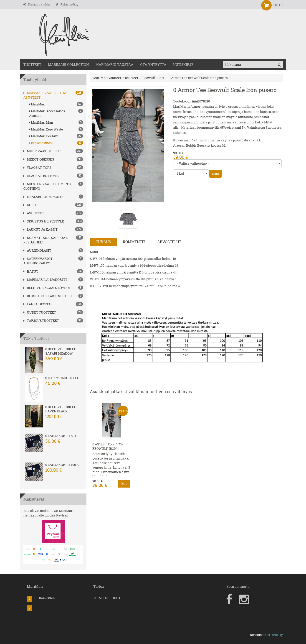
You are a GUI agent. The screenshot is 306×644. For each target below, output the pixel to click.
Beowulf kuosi (56, 143)
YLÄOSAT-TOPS (37, 167)
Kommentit (134, 242)
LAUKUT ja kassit (40, 229)
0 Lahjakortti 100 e (62, 465)
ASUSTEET (34, 213)
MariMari (56, 104)
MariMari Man (56, 122)
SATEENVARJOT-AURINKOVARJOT (39, 261)
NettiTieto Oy (273, 635)
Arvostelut (169, 242)
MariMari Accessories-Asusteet (56, 113)
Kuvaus (103, 242)
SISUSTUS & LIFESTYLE (44, 221)
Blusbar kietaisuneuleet (48, 296)
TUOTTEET (32, 65)
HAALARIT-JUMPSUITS (43, 197)
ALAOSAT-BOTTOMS (41, 176)
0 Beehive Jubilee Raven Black (61, 409)
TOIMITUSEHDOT (107, 598)
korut (31, 205)
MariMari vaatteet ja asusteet (116, 78)
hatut (31, 271)
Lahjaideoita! (37, 304)
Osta (215, 174)
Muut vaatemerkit (42, 151)
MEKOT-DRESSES (39, 159)
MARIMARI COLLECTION (68, 65)
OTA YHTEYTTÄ (153, 65)
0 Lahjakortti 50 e (61, 436)
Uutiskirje (183, 65)
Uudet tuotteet (40, 312)
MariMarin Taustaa (114, 65)
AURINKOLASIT (37, 250)
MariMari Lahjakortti (45, 280)
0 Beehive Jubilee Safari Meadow (61, 351)
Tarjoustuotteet (41, 321)
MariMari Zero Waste (56, 129)
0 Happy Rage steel (62, 378)
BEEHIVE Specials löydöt (47, 288)
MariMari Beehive (56, 136)
